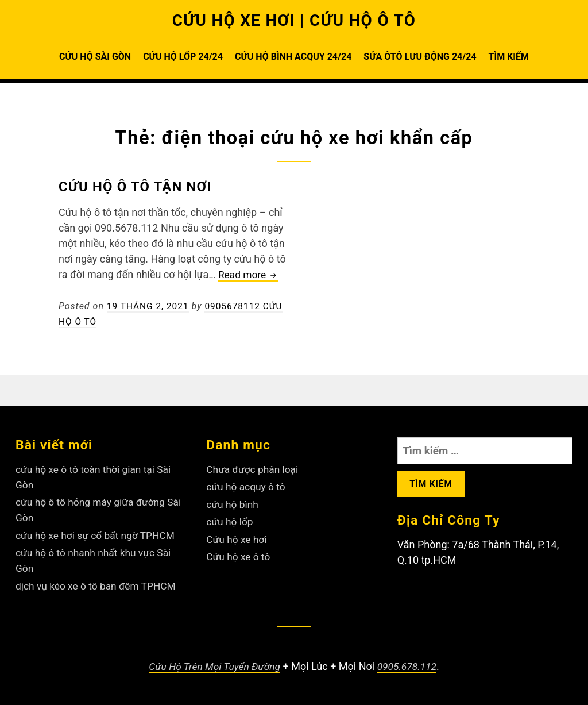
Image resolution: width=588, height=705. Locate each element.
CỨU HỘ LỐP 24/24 (183, 57)
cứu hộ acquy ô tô (247, 486)
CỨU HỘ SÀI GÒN (95, 57)
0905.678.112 (409, 666)
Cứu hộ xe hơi (237, 539)
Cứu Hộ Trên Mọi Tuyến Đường (214, 666)
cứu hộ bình (233, 504)
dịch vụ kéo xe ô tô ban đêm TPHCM (98, 586)
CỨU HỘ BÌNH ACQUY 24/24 (293, 57)
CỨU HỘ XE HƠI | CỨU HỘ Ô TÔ (294, 20)
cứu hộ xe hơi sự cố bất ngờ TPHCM (98, 535)
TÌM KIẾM (509, 57)
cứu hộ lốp (230, 521)
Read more (249, 275)
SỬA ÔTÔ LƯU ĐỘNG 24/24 (420, 57)
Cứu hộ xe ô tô (239, 556)
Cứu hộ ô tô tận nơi (141, 186)
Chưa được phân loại (254, 469)
